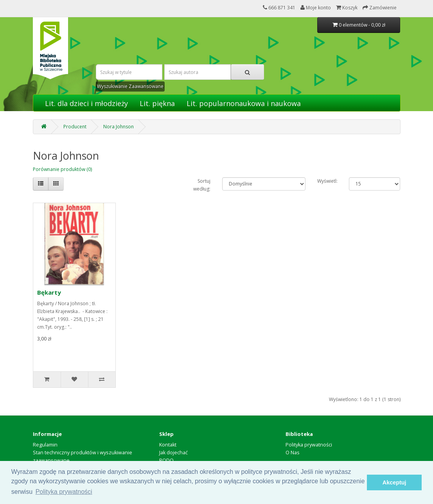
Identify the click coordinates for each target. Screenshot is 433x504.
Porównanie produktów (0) (62, 169)
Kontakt (168, 445)
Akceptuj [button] (394, 482)
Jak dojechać (173, 453)
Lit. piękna (157, 103)
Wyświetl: (327, 181)
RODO (166, 460)
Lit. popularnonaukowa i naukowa (244, 103)
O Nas (293, 453)
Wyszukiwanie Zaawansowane (130, 86)
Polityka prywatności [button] (64, 492)
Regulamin (45, 445)
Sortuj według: (202, 185)
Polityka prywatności (309, 445)
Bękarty (49, 292)
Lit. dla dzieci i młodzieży (86, 103)
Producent (75, 127)
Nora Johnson (119, 127)
